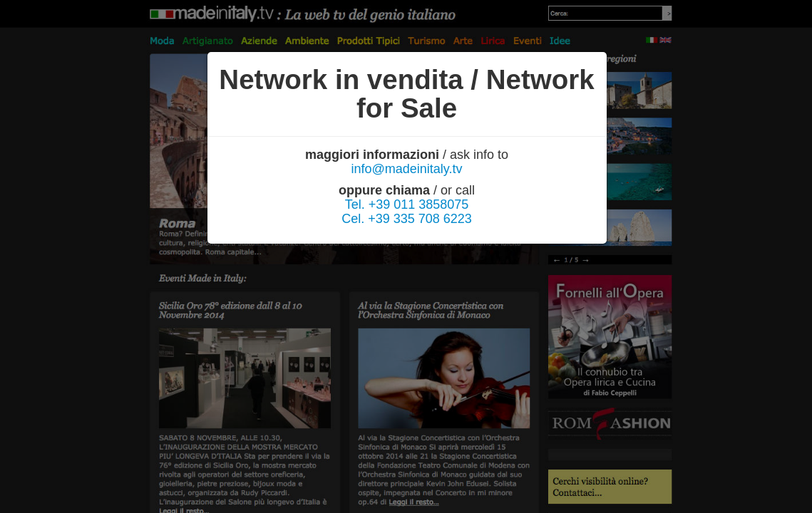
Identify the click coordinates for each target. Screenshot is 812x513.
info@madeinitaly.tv (406, 169)
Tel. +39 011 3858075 (407, 204)
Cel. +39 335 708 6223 (407, 219)
